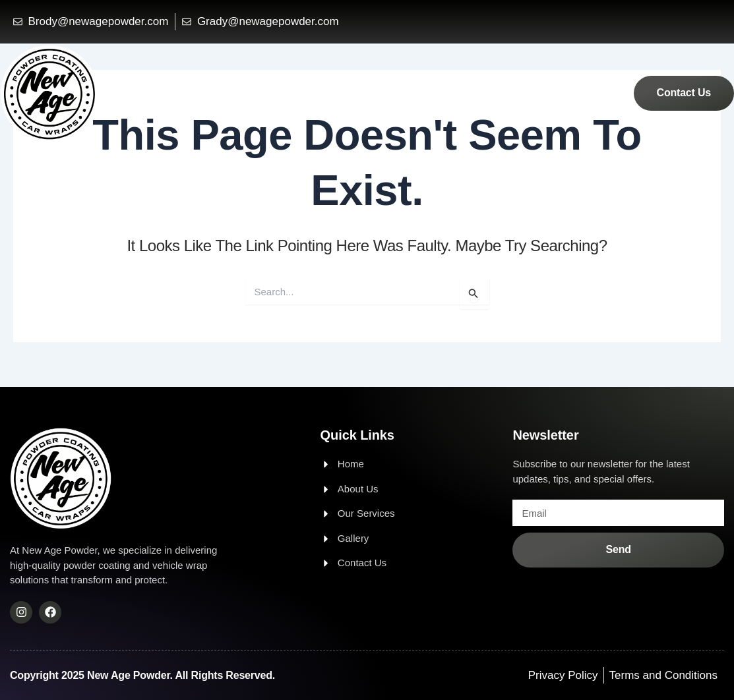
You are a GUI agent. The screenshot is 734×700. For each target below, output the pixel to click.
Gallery (595, 92)
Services (532, 92)
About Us (464, 92)
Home (404, 92)
